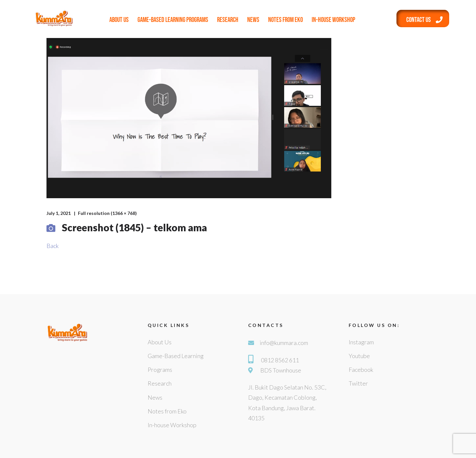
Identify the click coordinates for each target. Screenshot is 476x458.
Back (53, 246)
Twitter (358, 383)
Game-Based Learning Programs (173, 20)
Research (228, 20)
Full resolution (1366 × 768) (107, 213)
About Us (119, 20)
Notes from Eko (285, 20)
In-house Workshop (333, 20)
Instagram (361, 342)
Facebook (361, 370)
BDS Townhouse (281, 370)
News (253, 20)
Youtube (359, 356)
